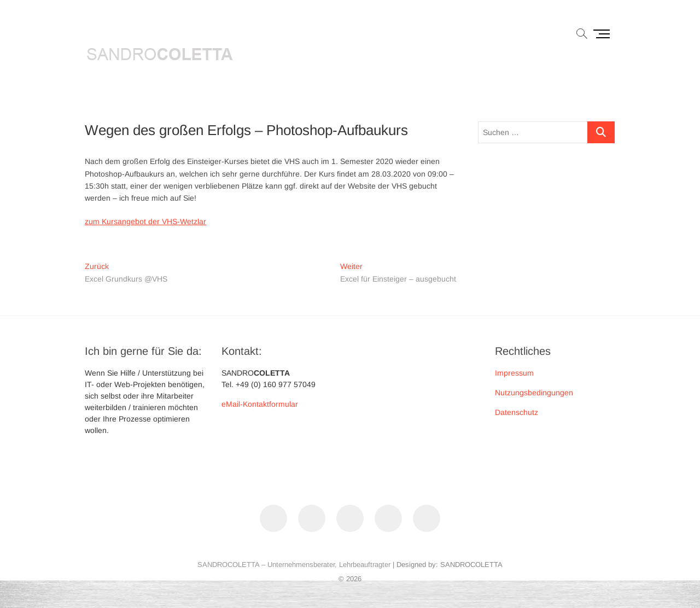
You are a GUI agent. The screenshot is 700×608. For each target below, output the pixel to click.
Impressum (514, 373)
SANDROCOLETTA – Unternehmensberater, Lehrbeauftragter (294, 565)
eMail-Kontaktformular (260, 404)
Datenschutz (517, 412)
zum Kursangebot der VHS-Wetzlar (145, 221)
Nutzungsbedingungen (534, 393)
